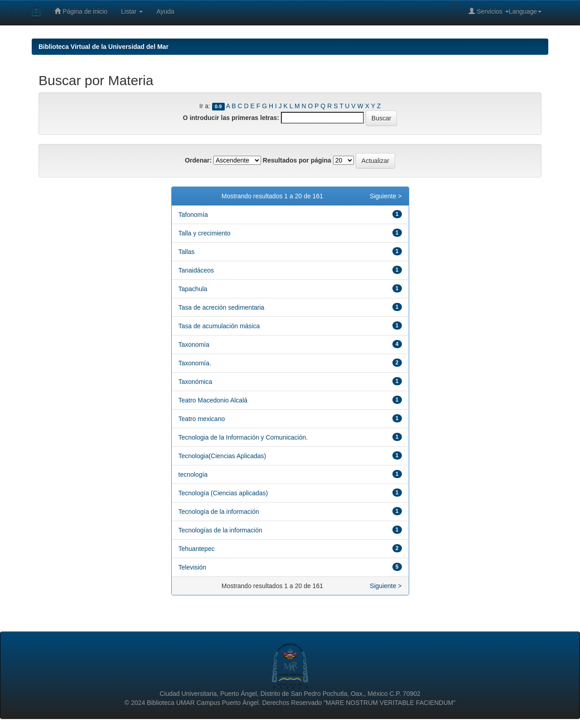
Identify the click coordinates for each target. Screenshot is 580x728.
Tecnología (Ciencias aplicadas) (223, 493)
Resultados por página (297, 160)
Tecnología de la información (219, 512)
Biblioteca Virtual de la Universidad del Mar (104, 47)
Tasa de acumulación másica (219, 326)
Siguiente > (386, 196)
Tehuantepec (197, 549)
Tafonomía (193, 215)
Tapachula (193, 289)
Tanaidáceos (196, 270)
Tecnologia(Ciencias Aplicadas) (222, 456)
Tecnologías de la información (220, 530)
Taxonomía (194, 345)
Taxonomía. (195, 363)
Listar (132, 11)
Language (525, 11)
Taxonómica (196, 382)
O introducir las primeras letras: (231, 118)
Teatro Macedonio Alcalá (213, 400)
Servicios (489, 11)
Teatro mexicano (202, 419)
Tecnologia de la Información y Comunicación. (243, 437)
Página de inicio (81, 11)
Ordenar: (198, 160)
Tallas (187, 252)
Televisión (192, 567)
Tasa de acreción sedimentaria (222, 307)
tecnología (193, 474)
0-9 (218, 106)
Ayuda (165, 11)
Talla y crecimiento (205, 233)
